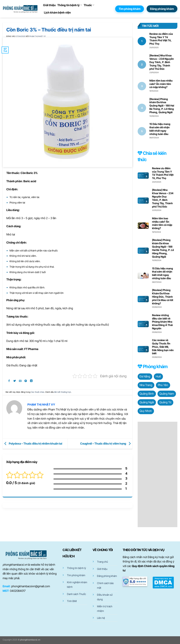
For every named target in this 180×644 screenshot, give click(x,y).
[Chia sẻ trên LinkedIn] (31, 381)
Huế (158, 376)
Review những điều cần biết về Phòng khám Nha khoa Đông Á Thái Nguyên (162, 322)
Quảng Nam (167, 394)
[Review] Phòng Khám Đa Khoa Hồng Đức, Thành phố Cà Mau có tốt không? (163, 297)
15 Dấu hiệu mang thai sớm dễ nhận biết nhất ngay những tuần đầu (160, 129)
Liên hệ (101, 618)
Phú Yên (163, 385)
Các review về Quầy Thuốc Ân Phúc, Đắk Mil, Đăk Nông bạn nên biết (163, 347)
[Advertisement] (157, 474)
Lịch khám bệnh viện (57, 12)
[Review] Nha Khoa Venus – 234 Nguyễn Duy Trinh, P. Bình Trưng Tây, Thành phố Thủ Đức (162, 62)
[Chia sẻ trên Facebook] (9, 381)
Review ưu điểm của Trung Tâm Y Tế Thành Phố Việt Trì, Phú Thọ (161, 39)
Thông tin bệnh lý (70, 5)
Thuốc (89, 5)
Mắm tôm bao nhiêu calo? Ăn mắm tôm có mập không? (161, 84)
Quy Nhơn (146, 411)
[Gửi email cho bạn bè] (20, 381)
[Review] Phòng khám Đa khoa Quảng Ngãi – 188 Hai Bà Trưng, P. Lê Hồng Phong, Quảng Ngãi (162, 106)
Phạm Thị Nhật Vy (38, 36)
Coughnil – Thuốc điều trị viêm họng (106, 443)
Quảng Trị (165, 402)
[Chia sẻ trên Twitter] (15, 381)
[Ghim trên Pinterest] (26, 381)
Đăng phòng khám (107, 576)
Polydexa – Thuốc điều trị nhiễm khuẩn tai (32, 443)
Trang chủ (102, 562)
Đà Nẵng (145, 376)
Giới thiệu (49, 5)
